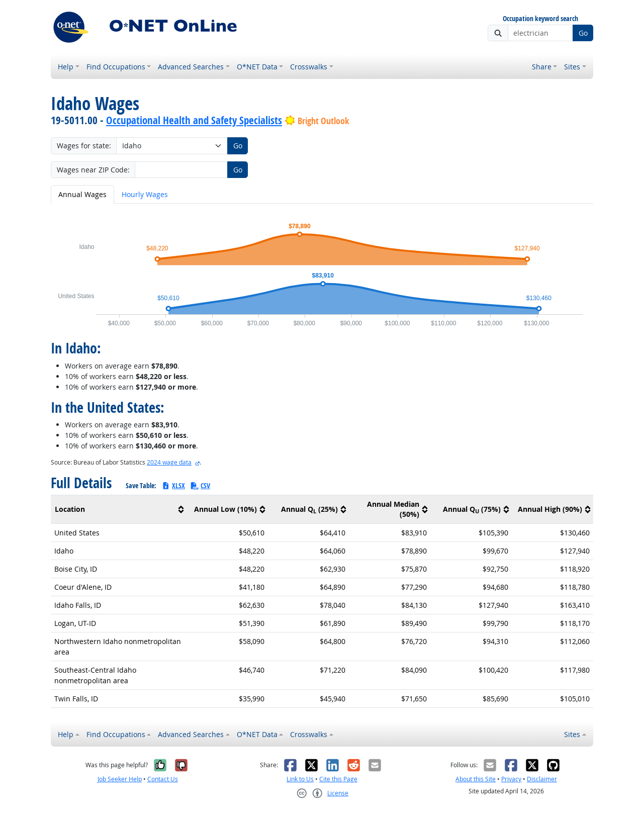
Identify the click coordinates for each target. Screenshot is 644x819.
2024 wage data (169, 462)
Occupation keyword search (540, 19)
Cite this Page (338, 779)
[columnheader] (119, 510)
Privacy (511, 779)
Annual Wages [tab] (82, 194)
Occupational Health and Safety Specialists (194, 120)
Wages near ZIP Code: (93, 170)
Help (66, 67)
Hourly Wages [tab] (145, 194)
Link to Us (300, 779)
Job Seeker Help (120, 779)
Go (583, 33)
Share (542, 67)
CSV (200, 485)
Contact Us (163, 779)
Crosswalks (309, 67)
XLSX (173, 485)
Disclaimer (542, 779)
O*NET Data (257, 67)
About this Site (476, 779)
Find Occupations (116, 67)
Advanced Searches (191, 67)
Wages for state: (84, 146)
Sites (572, 67)
